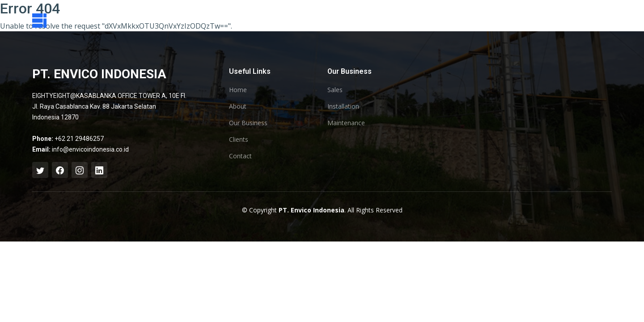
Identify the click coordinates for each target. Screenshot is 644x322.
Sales (335, 90)
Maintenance (346, 123)
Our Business (248, 123)
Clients (239, 140)
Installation (343, 106)
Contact (240, 156)
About (238, 106)
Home (238, 90)
